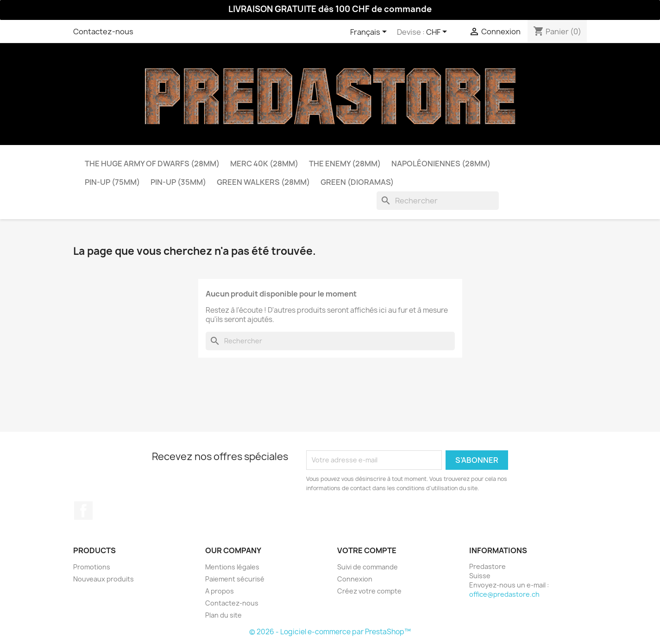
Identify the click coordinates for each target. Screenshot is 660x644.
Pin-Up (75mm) (112, 182)
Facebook (83, 511)
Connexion (355, 579)
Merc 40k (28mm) (264, 164)
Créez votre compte (369, 591)
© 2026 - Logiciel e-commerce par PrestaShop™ (330, 632)
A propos (220, 591)
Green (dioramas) (357, 182)
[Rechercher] (438, 201)
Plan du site (223, 615)
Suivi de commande (368, 567)
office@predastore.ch (504, 594)
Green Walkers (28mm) (263, 182)
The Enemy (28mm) (345, 164)
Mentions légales (232, 567)
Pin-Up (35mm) (178, 182)
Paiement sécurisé (235, 579)
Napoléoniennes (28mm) (441, 164)
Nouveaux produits (104, 579)
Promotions (92, 567)
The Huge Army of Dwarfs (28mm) (152, 164)
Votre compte (367, 550)
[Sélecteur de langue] (370, 32)
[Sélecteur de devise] (438, 32)
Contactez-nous (103, 32)
